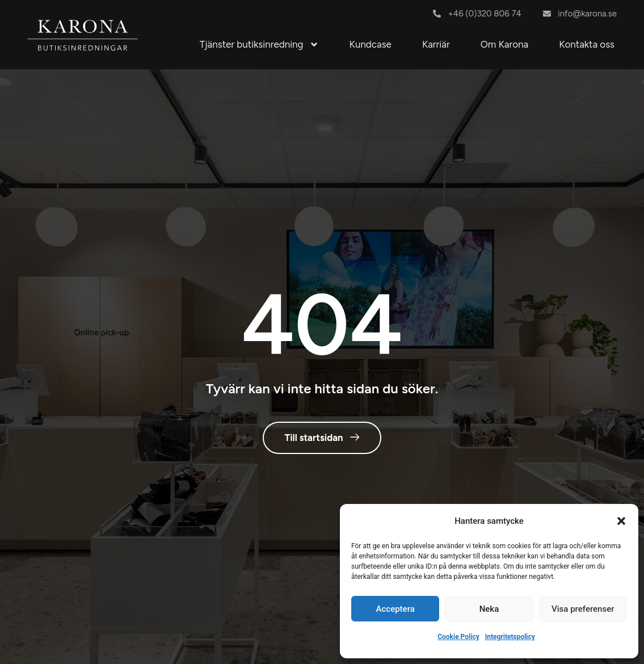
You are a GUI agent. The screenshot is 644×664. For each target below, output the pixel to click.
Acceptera (395, 609)
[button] (621, 521)
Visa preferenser (583, 609)
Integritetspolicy (510, 637)
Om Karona (505, 44)
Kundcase (371, 44)
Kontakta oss (587, 44)
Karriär (436, 44)
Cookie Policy (458, 637)
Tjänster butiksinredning (259, 45)
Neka (489, 609)
